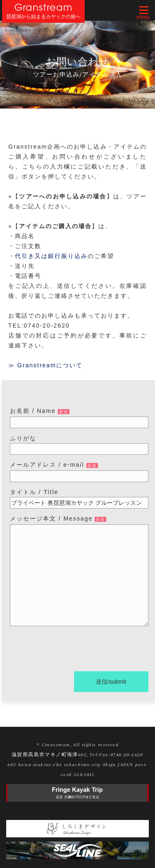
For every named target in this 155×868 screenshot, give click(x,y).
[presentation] (73, 650)
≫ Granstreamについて (45, 365)
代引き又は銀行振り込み (51, 256)
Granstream (44, 7)
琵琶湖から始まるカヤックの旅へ (43, 17)
